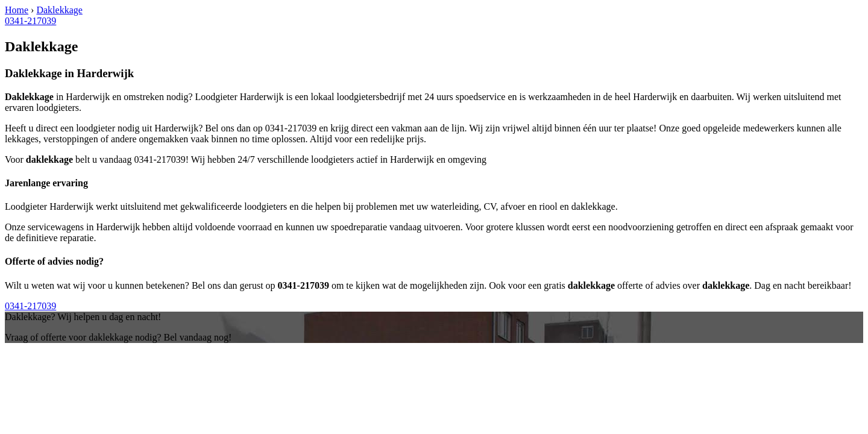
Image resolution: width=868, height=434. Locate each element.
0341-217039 (30, 21)
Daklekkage (59, 10)
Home (17, 10)
